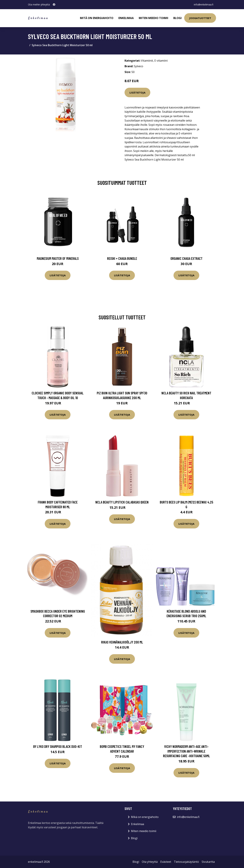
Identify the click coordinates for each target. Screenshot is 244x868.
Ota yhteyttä (150, 862)
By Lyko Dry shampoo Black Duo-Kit (58, 746)
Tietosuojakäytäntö (186, 862)
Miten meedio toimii (154, 18)
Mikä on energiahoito (145, 817)
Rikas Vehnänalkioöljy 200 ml (122, 642)
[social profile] (54, 5)
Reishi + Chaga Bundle (122, 258)
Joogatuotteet (200, 18)
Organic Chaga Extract (186, 258)
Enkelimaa (126, 18)
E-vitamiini (161, 61)
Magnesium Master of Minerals (58, 258)
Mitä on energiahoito (97, 18)
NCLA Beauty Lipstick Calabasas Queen (122, 502)
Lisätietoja (137, 92)
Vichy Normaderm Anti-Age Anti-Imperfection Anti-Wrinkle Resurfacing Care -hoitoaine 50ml (186, 751)
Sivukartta (208, 862)
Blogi (177, 18)
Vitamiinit (147, 61)
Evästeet (166, 862)
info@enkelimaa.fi (204, 4)
